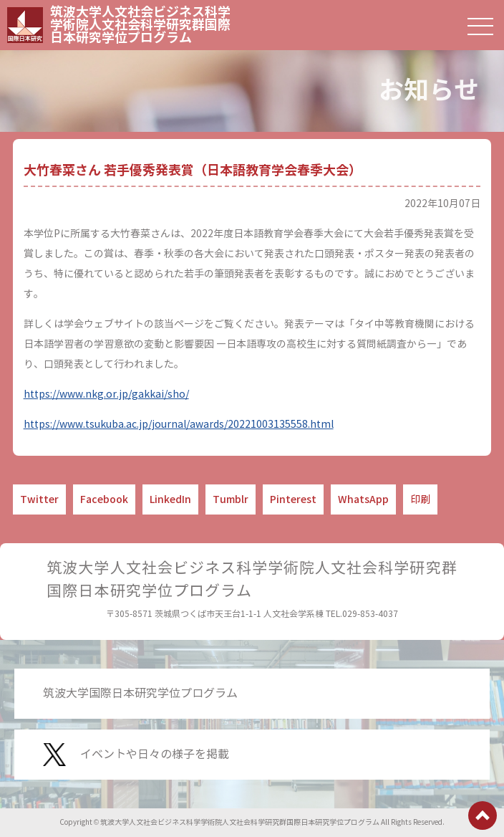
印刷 (420, 499)
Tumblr (231, 499)
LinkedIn (170, 499)
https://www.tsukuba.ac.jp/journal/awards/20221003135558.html (179, 425)
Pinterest (293, 499)
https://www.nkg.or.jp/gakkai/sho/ (106, 394)
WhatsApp (363, 499)
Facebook (104, 499)
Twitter (39, 499)
